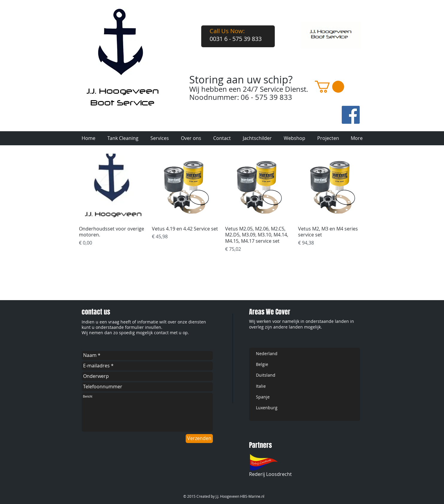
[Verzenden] (199, 439)
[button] (329, 87)
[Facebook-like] (311, 122)
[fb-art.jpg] (351, 115)
